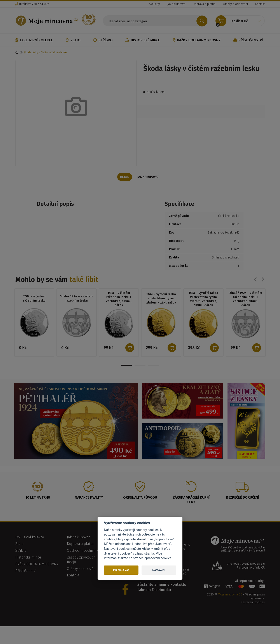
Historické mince (143, 40)
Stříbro (103, 40)
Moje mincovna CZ (230, 595)
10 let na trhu (38, 498)
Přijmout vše (121, 570)
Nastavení (159, 570)
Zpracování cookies (158, 558)
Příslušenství (248, 40)
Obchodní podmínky (83, 552)
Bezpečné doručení (242, 498)
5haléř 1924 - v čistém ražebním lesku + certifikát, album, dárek (246, 300)
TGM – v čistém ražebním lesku (34, 299)
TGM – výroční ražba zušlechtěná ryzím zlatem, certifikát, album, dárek (203, 300)
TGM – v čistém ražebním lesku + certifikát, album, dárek (119, 300)
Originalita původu (140, 498)
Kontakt (260, 4)
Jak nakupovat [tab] (149, 177)
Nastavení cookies (253, 603)
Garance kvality (89, 498)
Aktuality (154, 4)
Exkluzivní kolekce (34, 40)
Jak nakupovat (176, 4)
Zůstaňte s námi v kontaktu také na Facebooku (162, 588)
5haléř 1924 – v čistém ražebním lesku (77, 299)
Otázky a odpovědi (235, 4)
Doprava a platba (204, 4)
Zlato (73, 40)
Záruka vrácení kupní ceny (191, 501)
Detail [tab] (124, 177)
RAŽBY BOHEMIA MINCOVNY (197, 40)
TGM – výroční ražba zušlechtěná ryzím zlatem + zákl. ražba (161, 299)
